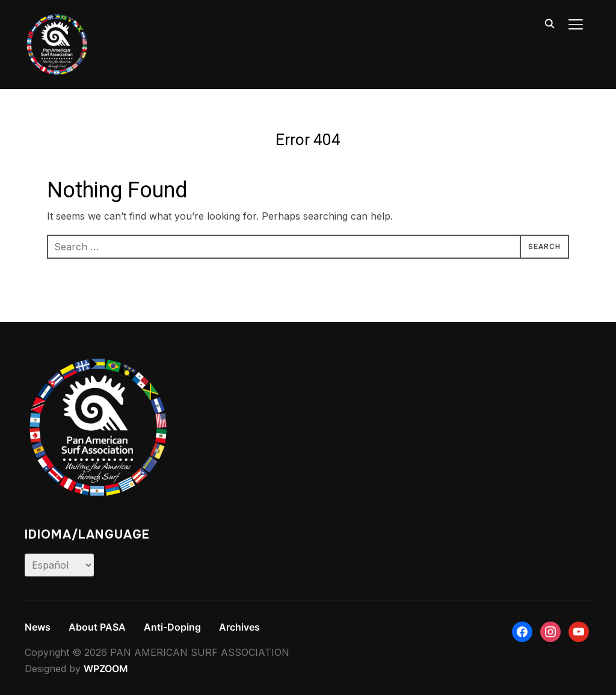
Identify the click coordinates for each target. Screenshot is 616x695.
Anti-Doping (172, 627)
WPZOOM (106, 669)
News (38, 627)
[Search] (549, 23)
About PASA (97, 627)
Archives (239, 627)
